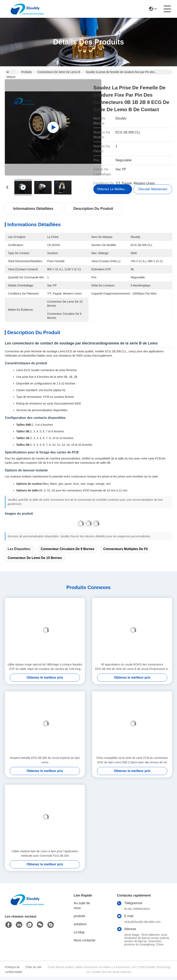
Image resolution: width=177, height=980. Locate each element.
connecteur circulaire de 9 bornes (68, 549)
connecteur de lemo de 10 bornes (35, 558)
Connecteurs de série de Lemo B (59, 72)
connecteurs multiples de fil (126, 549)
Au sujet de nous (82, 906)
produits (79, 916)
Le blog (79, 932)
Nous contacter (85, 940)
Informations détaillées (33, 209)
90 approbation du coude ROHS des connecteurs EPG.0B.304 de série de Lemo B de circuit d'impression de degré (132, 667)
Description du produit (93, 209)
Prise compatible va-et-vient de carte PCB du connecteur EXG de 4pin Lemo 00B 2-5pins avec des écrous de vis (132, 760)
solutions (80, 924)
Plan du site (34, 967)
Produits (26, 72)
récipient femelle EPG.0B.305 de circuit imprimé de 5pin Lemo (45, 760)
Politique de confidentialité (14, 969)
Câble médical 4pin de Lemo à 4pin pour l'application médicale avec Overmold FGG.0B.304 (45, 853)
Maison (11, 72)
